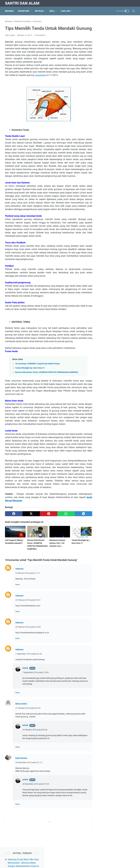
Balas (18, 591)
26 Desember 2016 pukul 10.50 (36, 791)
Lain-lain (65, 11)
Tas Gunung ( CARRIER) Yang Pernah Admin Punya (37, 370)
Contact (82, 858)
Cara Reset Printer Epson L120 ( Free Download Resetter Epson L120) (119, 96)
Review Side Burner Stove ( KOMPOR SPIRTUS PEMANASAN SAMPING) (47, 379)
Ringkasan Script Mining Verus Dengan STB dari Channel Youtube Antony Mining (120, 46)
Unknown (19, 575)
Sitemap (92, 858)
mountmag (40, 82)
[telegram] (83, 520)
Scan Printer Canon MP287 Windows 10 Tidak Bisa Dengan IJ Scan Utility (118, 107)
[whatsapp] (66, 520)
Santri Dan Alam (22, 3)
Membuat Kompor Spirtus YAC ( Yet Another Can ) (57, 550)
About (47, 858)
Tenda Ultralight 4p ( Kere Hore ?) (30, 375)
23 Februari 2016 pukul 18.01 (28, 607)
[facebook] (14, 520)
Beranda (9, 11)
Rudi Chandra (21, 765)
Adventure (23, 11)
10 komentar (40, 42)
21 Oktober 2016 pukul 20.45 (28, 715)
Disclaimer (72, 858)
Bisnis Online (21, 710)
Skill (52, 11)
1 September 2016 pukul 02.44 (29, 660)
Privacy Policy (58, 858)
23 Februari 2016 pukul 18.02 (28, 634)
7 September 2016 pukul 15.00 (35, 679)
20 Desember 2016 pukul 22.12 (29, 769)
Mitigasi (39, 11)
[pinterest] (48, 520)
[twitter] (31, 520)
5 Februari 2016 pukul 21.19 (27, 580)
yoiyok (25, 675)
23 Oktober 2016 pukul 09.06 (35, 736)
